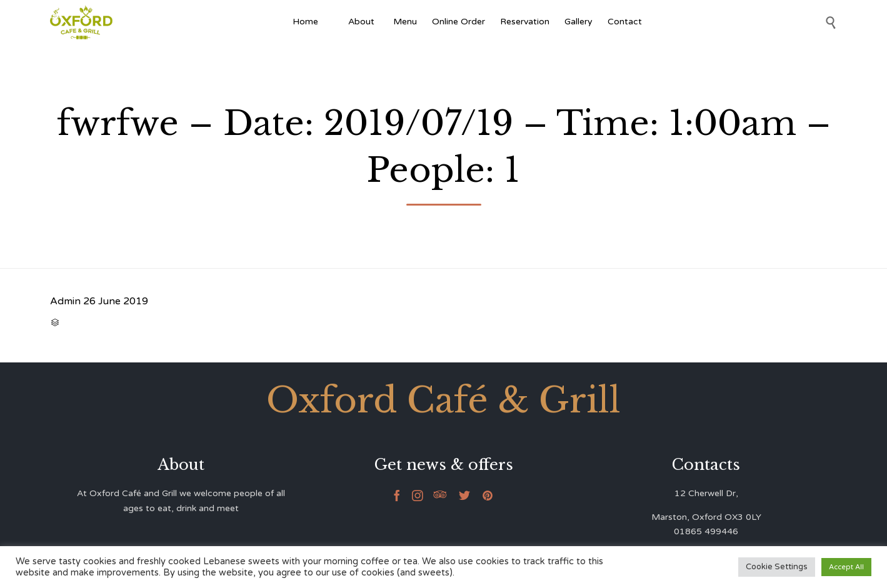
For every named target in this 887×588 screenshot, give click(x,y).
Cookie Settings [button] (777, 567)
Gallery (579, 22)
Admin (65, 301)
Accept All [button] (846, 567)
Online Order (459, 22)
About (363, 22)
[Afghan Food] (333, 22)
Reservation (525, 22)
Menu (405, 22)
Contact (625, 22)
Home (305, 22)
